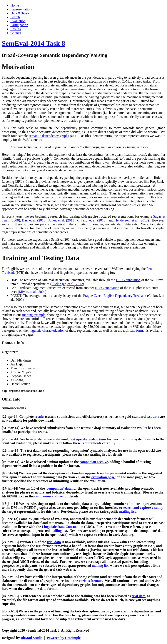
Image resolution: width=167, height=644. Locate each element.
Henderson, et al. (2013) (132, 220)
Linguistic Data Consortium (63, 527)
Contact (16, 33)
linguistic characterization (47, 330)
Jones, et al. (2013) (62, 220)
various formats (90, 581)
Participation (19, 25)
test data (153, 417)
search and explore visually (143, 508)
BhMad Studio (32, 638)
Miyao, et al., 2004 (32, 292)
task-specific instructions (88, 440)
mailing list (127, 512)
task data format (134, 330)
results (39, 417)
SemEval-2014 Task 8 (33, 43)
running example (34, 315)
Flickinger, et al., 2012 (67, 284)
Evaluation (18, 21)
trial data (54, 543)
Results (16, 29)
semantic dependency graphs (49, 136)
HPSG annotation (128, 280)
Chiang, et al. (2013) (92, 220)
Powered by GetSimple (64, 638)
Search (15, 17)
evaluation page (103, 478)
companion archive (94, 462)
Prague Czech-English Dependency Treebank (115, 296)
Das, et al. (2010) (34, 220)
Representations (22, 9)
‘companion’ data (59, 489)
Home (15, 5)
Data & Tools (20, 13)
